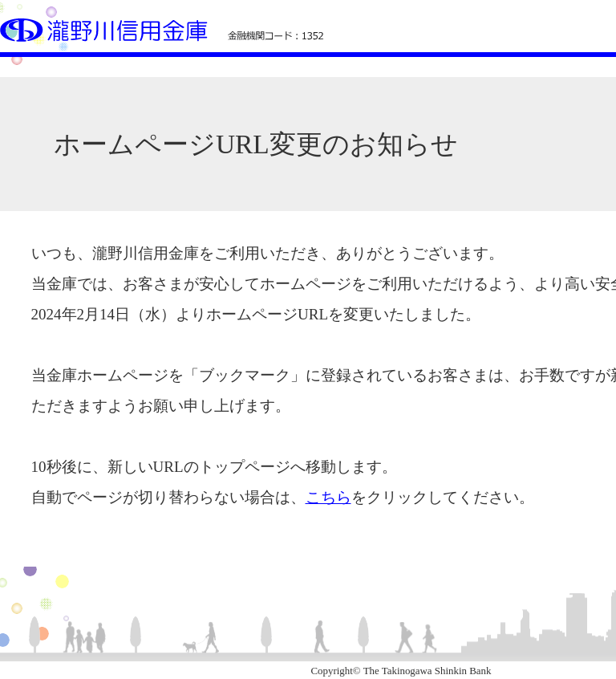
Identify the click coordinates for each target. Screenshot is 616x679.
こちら (328, 497)
